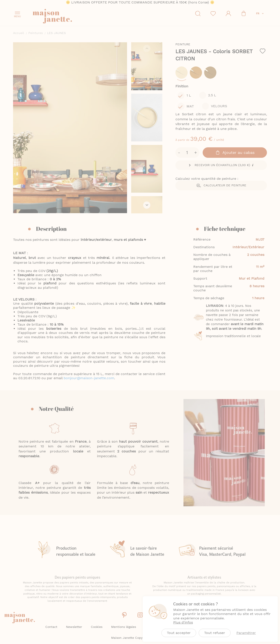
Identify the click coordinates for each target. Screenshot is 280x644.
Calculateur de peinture (226, 163)
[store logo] (72, 17)
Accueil (19, 33)
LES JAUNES (202, 51)
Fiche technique (225, 240)
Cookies (97, 627)
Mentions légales (124, 627)
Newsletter (74, 627)
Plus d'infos (183, 622)
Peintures (36, 33)
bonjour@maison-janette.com (89, 390)
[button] (260, 14)
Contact (51, 627)
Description (51, 240)
